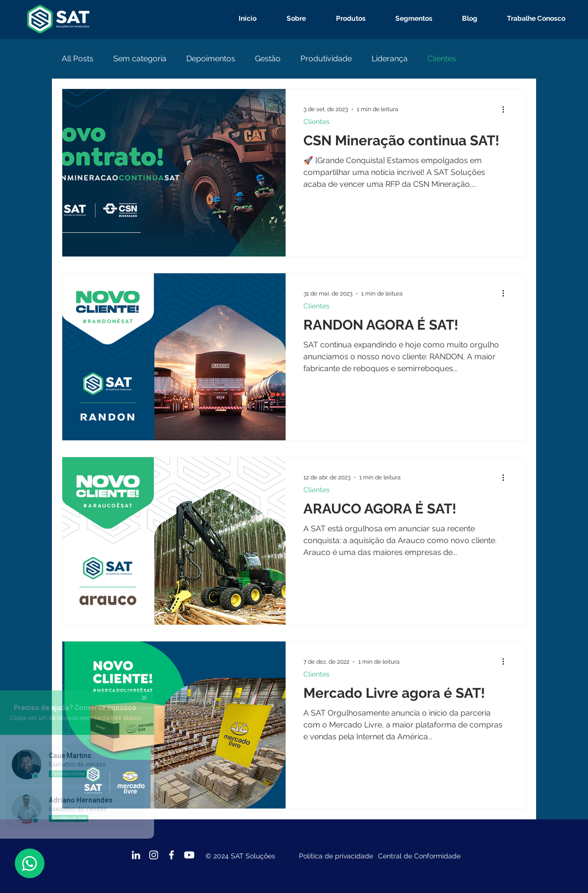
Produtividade (326, 59)
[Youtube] (189, 855)
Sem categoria (140, 59)
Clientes (442, 59)
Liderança (390, 59)
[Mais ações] (506, 109)
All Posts (78, 59)
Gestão (268, 59)
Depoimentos (211, 59)
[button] (343, 19)
